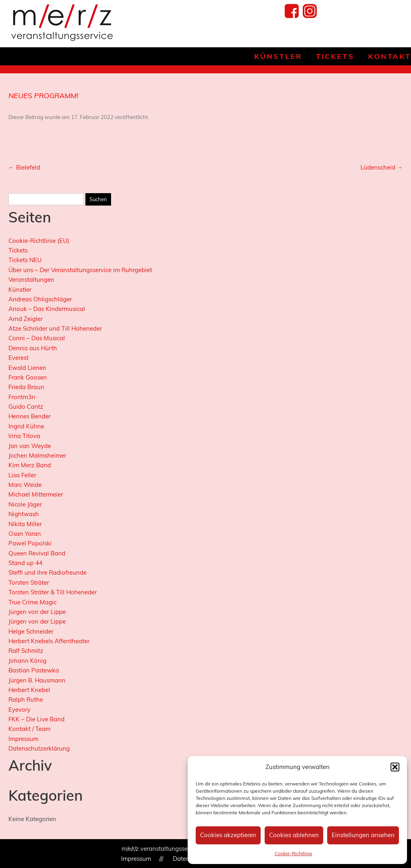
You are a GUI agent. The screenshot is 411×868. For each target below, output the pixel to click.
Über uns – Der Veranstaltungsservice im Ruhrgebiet (80, 270)
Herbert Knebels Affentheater (49, 641)
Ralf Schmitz (26, 651)
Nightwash (24, 514)
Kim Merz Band (30, 465)
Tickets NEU (25, 260)
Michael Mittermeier (36, 494)
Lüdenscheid (382, 167)
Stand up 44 (25, 563)
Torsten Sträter (29, 582)
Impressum (23, 739)
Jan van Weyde (30, 446)
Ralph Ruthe (26, 699)
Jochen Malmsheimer (37, 455)
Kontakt (390, 56)
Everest (18, 358)
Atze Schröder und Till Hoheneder (55, 328)
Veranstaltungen (31, 280)
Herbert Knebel (29, 690)
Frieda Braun (26, 387)
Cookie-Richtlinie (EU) (39, 241)
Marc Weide (25, 485)
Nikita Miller (25, 524)
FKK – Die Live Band (36, 719)
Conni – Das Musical (37, 338)
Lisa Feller (22, 475)
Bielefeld (24, 167)
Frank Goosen (28, 377)
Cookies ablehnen (294, 835)
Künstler (278, 56)
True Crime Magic (32, 602)
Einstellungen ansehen (363, 835)
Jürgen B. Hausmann (37, 680)
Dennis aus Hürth (33, 348)
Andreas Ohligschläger (40, 299)
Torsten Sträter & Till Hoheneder (53, 592)
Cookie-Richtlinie (294, 853)
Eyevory (19, 710)
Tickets (335, 56)
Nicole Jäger (25, 504)
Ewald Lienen (27, 368)
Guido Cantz (26, 407)
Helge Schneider (31, 631)
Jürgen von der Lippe (37, 612)
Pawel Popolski (30, 543)
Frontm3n (22, 397)
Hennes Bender (29, 416)
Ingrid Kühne (26, 426)
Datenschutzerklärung (39, 748)
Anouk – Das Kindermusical (47, 309)
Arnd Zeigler (25, 319)
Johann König (27, 661)
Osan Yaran (25, 534)
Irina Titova (24, 436)
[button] (395, 767)
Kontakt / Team (29, 729)
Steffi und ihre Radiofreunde (48, 572)
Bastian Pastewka (34, 670)
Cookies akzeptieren (228, 835)
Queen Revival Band (37, 553)
